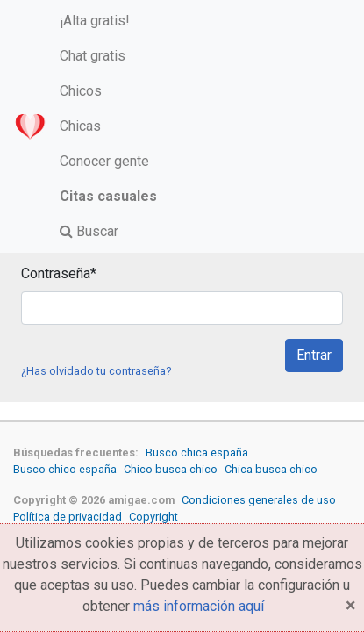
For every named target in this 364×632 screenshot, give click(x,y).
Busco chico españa (65, 469)
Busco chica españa (197, 452)
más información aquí (199, 606)
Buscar (89, 231)
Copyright (153, 517)
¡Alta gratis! (95, 21)
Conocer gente (104, 161)
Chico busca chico (171, 469)
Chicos (81, 91)
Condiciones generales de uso (259, 500)
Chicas (80, 126)
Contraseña (59, 273)
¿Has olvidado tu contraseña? (96, 371)
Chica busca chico (271, 469)
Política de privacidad (68, 517)
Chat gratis (93, 56)
